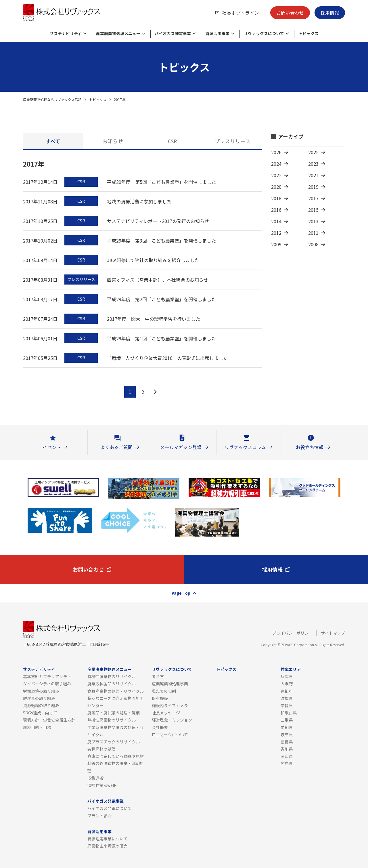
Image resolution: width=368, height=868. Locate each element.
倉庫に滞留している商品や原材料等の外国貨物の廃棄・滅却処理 (116, 763)
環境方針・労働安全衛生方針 (49, 720)
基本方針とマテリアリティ (47, 676)
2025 (313, 152)
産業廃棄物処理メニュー (110, 669)
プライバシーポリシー (292, 633)
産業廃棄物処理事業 (170, 684)
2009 (276, 244)
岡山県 (287, 756)
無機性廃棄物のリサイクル (112, 720)
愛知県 (287, 727)
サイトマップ (333, 633)
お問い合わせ (290, 13)
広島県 (287, 763)
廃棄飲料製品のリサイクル (112, 684)
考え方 (158, 676)
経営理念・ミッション (172, 720)
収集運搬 (95, 778)
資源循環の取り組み (41, 705)
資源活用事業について (108, 839)
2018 (276, 198)
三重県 (287, 720)
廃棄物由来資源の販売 (108, 846)
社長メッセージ (166, 713)
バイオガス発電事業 (106, 801)
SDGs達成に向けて (40, 713)
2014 (276, 221)
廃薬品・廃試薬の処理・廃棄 (114, 713)
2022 (276, 175)
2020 (276, 187)
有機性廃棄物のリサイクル (112, 676)
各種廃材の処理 (101, 749)
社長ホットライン (240, 13)
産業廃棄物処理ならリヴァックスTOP (52, 99)
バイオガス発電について (110, 808)
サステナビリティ (39, 669)
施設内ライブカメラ (170, 705)
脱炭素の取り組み (39, 698)
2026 (276, 152)
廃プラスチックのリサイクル (114, 742)
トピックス (98, 99)
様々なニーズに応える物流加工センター (115, 702)
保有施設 (160, 698)
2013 (313, 221)
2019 (313, 187)
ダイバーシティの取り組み (47, 684)
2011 (313, 233)
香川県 (287, 749)
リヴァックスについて (172, 669)
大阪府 (287, 684)
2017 (313, 198)
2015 (313, 210)
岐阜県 (287, 735)
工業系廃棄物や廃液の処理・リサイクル (116, 731)
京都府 (287, 691)
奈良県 (287, 705)
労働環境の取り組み (41, 691)
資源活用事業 (99, 831)
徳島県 (287, 742)
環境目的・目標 (37, 727)
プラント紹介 (99, 816)
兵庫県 (287, 676)
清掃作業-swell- (102, 785)
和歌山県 (289, 713)
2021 (313, 175)
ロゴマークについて (170, 735)
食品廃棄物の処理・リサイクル (116, 691)
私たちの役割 (164, 691)
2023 (313, 164)
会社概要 (160, 727)
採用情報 (330, 13)
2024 (276, 164)
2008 (313, 244)
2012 (276, 233)
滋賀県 (287, 698)
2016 (276, 210)
